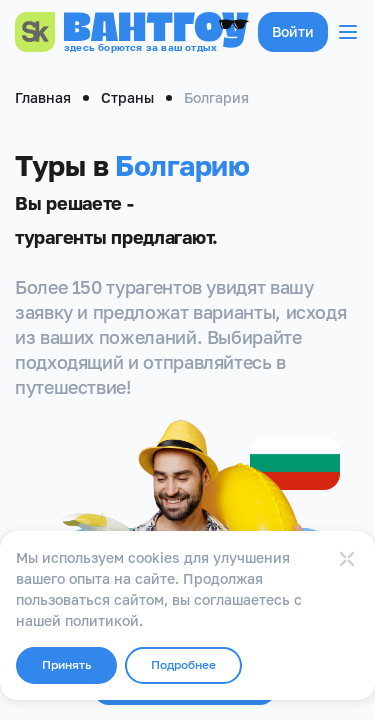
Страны (127, 97)
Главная (43, 97)
